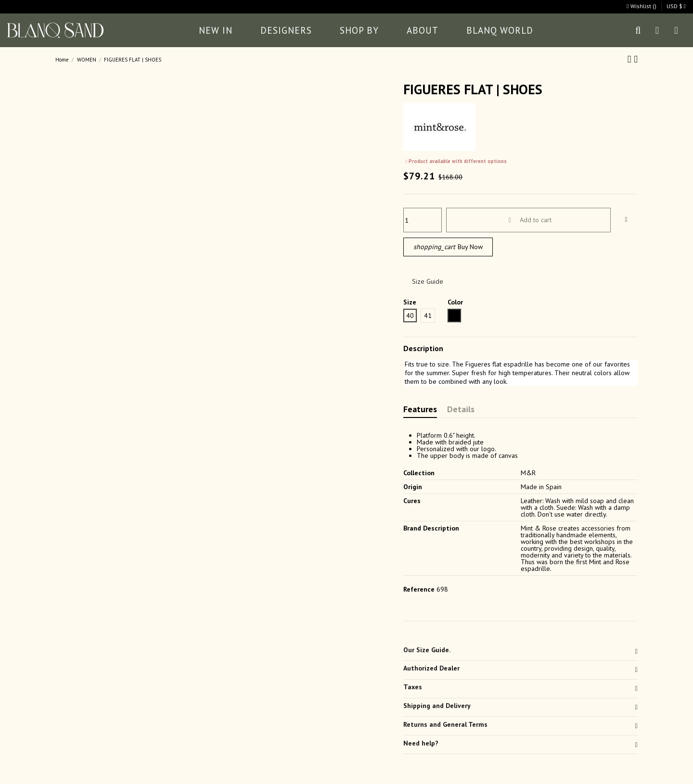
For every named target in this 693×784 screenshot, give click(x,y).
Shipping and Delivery (520, 706)
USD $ (676, 6)
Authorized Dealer (520, 668)
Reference (419, 589)
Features (420, 410)
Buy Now (448, 247)
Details (461, 410)
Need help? (520, 743)
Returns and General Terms (520, 724)
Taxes (520, 687)
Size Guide (428, 281)
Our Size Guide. (520, 650)
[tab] (520, 651)
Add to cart (529, 220)
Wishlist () (642, 6)
